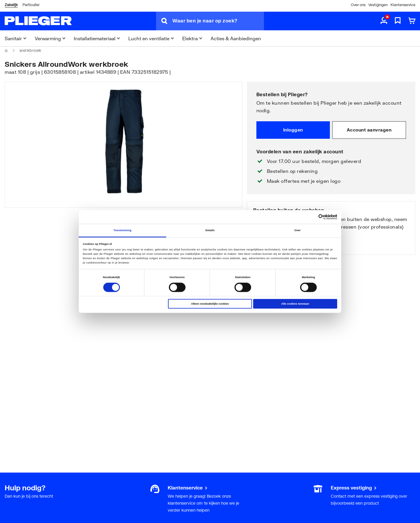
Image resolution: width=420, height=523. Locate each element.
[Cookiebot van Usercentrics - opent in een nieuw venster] (312, 217)
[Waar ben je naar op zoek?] (218, 21)
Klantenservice (403, 5)
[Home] (6, 50)
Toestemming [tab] (122, 230)
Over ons (358, 5)
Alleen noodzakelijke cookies (210, 304)
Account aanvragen (369, 130)
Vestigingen (378, 5)
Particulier (31, 5)
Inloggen (293, 130)
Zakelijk (11, 5)
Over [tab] (297, 230)
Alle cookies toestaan (295, 304)
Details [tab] (210, 230)
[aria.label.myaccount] (384, 21)
